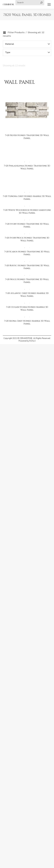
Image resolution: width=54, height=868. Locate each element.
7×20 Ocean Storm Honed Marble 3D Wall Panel (27, 309)
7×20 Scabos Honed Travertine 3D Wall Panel (27, 253)
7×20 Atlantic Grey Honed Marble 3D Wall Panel (27, 295)
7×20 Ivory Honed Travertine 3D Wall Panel (27, 225)
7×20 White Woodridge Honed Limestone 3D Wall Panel (27, 212)
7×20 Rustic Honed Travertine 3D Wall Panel (27, 267)
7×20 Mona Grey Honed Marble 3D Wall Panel (27, 322)
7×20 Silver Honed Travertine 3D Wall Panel (27, 137)
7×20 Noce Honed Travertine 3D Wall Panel (27, 281)
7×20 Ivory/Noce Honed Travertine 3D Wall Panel (27, 239)
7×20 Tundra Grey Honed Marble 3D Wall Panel (27, 198)
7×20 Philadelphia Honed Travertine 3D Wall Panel (27, 167)
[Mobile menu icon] (49, 4)
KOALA (32, 341)
